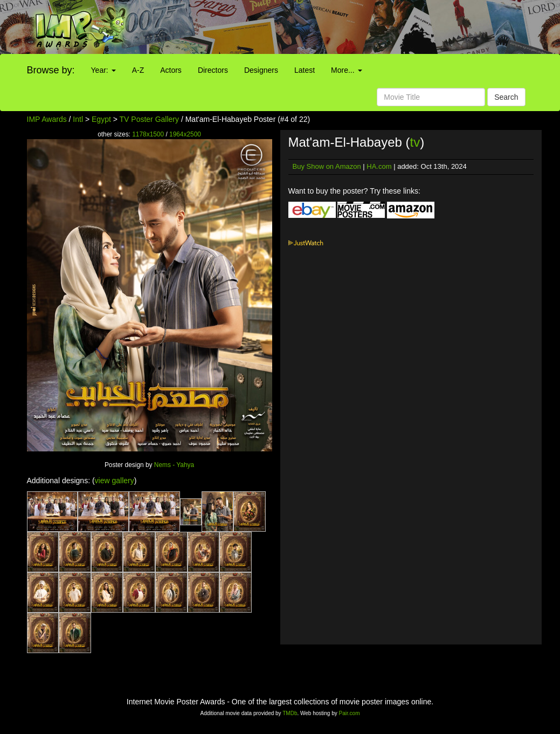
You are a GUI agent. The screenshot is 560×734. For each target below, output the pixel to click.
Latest (305, 70)
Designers (261, 70)
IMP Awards (47, 119)
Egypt (101, 119)
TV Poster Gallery (149, 119)
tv (415, 142)
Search (506, 97)
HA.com (379, 166)
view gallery (115, 481)
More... (346, 70)
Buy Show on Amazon (327, 166)
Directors (213, 70)
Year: (103, 70)
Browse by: (51, 70)
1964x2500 (185, 134)
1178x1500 (148, 134)
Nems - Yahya (174, 465)
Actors (171, 70)
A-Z (138, 70)
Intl (78, 119)
